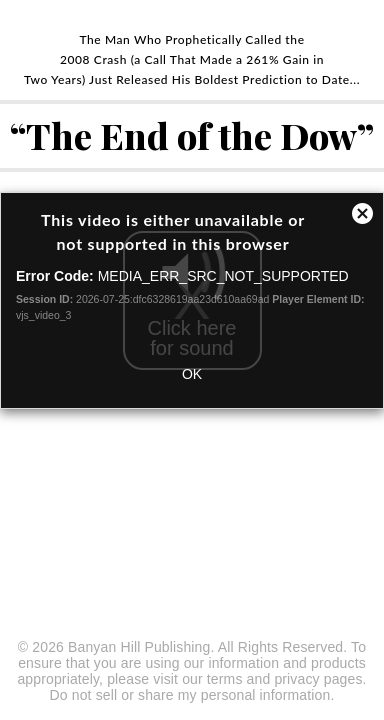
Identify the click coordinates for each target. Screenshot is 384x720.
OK (192, 374)
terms (225, 679)
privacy (296, 679)
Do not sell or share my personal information (190, 695)
